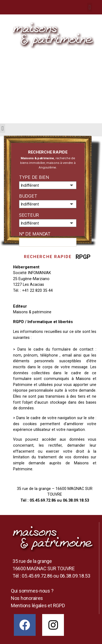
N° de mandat (35, 234)
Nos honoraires (27, 598)
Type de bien (34, 177)
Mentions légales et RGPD (38, 605)
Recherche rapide (48, 257)
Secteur (29, 215)
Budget (28, 196)
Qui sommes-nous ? (32, 591)
